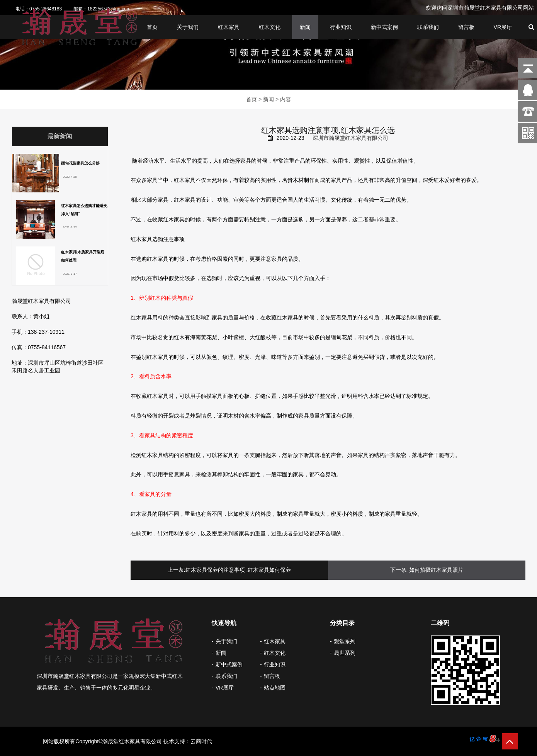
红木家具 (229, 27)
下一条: (399, 570)
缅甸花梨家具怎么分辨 (80, 163)
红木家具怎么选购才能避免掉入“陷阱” (84, 210)
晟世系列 (345, 653)
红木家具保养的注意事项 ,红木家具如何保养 (238, 570)
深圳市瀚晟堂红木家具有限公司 (350, 138)
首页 (152, 27)
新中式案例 (384, 27)
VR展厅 (503, 27)
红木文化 (270, 27)
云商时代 (201, 741)
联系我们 (428, 27)
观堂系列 (345, 641)
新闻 (305, 27)
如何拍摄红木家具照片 (436, 570)
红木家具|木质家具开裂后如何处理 (83, 256)
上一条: (177, 570)
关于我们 (188, 27)
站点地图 (275, 688)
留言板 (466, 27)
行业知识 (341, 27)
